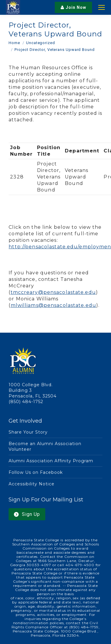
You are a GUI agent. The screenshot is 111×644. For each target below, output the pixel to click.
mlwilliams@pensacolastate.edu (53, 305)
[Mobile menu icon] (102, 7)
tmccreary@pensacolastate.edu (53, 292)
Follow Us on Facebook (36, 472)
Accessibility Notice (32, 484)
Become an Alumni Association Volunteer (45, 446)
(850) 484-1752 (26, 402)
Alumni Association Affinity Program (51, 461)
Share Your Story (28, 432)
